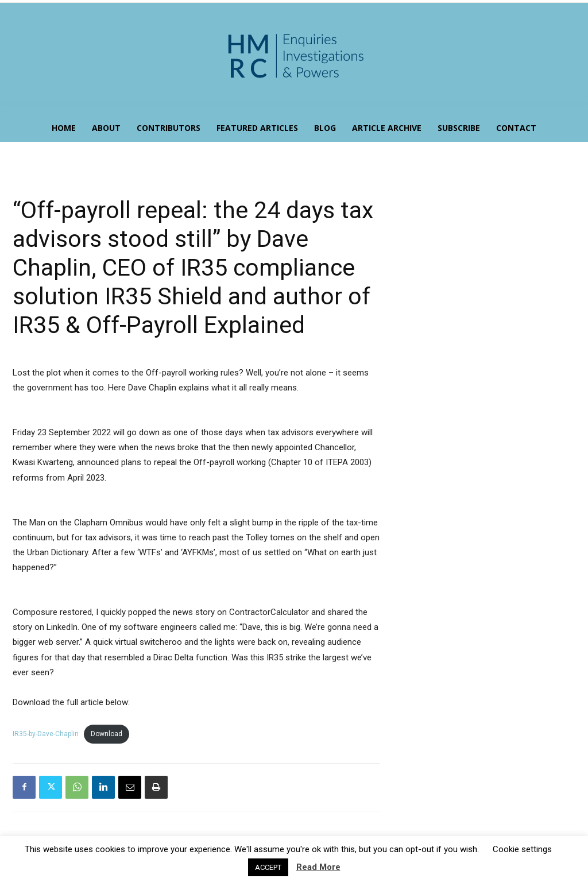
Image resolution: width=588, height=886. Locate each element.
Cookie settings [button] (522, 849)
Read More (318, 867)
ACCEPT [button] (268, 867)
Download (107, 734)
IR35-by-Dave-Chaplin (46, 734)
